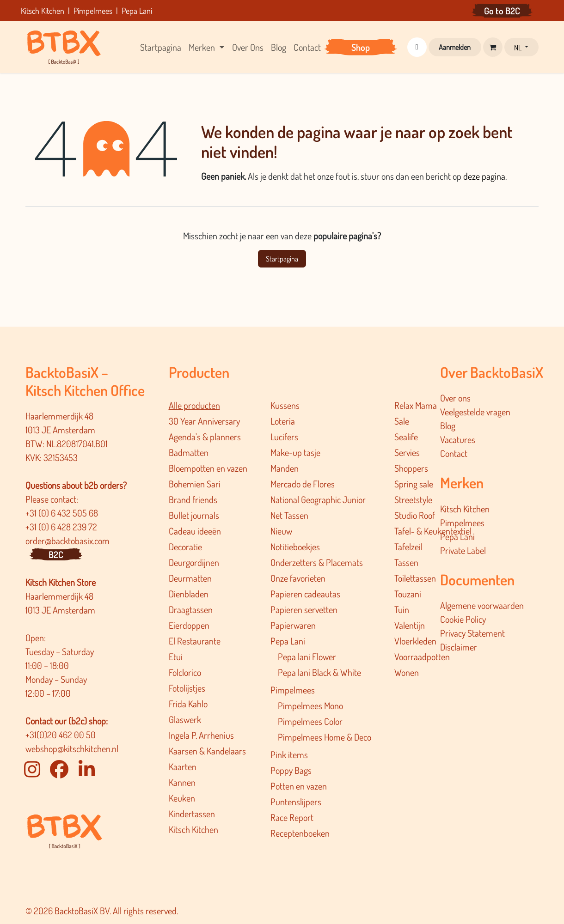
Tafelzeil (408, 547)
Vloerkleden (415, 641)
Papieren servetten (304, 609)
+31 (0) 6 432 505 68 (63, 513)
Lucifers (284, 437)
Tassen (406, 562)
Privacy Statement (472, 633)
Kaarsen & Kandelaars (207, 751)
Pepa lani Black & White (319, 672)
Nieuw (281, 531)
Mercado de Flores (303, 484)
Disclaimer (459, 647)
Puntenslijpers (296, 802)
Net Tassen (289, 515)
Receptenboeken (300, 833)
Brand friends (193, 499)
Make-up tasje (295, 452)
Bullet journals (194, 515)
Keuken (182, 798)
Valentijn (410, 625)
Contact (454, 453)
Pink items (289, 754)
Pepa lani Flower (307, 657)
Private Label (463, 550)
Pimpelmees (293, 690)
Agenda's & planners (205, 437)
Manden (285, 468)
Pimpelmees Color (310, 721)
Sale (402, 421)
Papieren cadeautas (305, 594)
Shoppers (411, 468)
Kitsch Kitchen (193, 829)
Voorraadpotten (422, 657)
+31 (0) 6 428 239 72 (62, 527)
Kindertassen (192, 814)
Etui (176, 657)
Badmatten (189, 452)
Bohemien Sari (195, 484)
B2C (56, 554)
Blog (448, 426)
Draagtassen (191, 609)
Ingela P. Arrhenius (201, 735)
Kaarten (183, 766)
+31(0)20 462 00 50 (61, 735)
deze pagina (484, 176)
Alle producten (194, 405)
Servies (407, 452)
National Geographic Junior (318, 499)
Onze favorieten (298, 578)
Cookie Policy (463, 619)
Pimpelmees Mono (310, 705)
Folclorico (185, 672)
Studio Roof (415, 515)
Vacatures (458, 439)
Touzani (408, 594)
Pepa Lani (288, 641)
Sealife (406, 437)
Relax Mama (416, 405)
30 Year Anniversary (204, 421)
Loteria (283, 421)
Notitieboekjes (295, 547)
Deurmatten (190, 578)
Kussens (285, 405)
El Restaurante (195, 641)
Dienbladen (189, 594)
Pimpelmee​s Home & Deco (325, 737)
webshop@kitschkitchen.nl (72, 748)
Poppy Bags (291, 770)
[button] (417, 47)
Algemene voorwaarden (482, 605)
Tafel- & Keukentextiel (433, 531)
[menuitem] (161, 47)
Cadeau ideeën (195, 531)
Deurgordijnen (194, 562)
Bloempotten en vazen (208, 468)
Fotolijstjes (187, 688)
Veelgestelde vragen (475, 412)
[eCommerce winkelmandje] (493, 47)
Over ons (455, 398)
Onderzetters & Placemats (317, 562)
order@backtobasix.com (67, 541)
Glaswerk (185, 719)
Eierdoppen (189, 625)
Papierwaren (293, 625)
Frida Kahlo (188, 704)
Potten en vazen (299, 786)
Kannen (182, 782)
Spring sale (414, 484)
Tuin (402, 609)
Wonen (407, 672)
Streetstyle (413, 499)
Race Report (292, 817)
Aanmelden (455, 47)
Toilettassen (415, 578)
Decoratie (185, 547)
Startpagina (282, 259)
